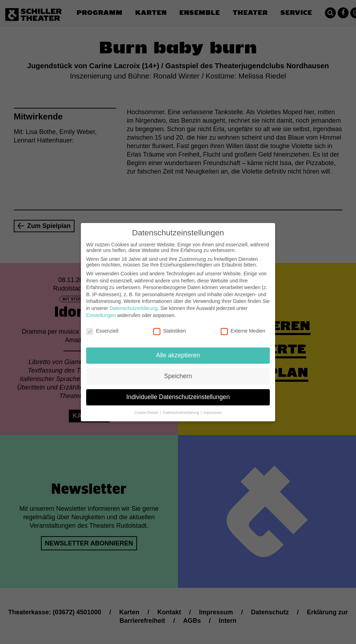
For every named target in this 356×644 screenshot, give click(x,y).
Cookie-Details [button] (147, 407)
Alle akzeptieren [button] (178, 350)
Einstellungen (101, 309)
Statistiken (170, 325)
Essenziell (102, 325)
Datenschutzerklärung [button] (181, 407)
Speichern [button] (178, 370)
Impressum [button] (213, 407)
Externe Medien (243, 325)
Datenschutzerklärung (133, 303)
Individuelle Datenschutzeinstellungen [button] (178, 391)
